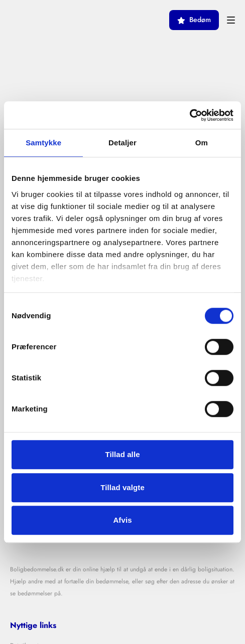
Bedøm (194, 20)
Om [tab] (202, 143)
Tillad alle (122, 454)
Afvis (122, 520)
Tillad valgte (122, 487)
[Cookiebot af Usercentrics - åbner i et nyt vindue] (190, 115)
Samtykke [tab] (43, 143)
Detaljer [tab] (122, 143)
